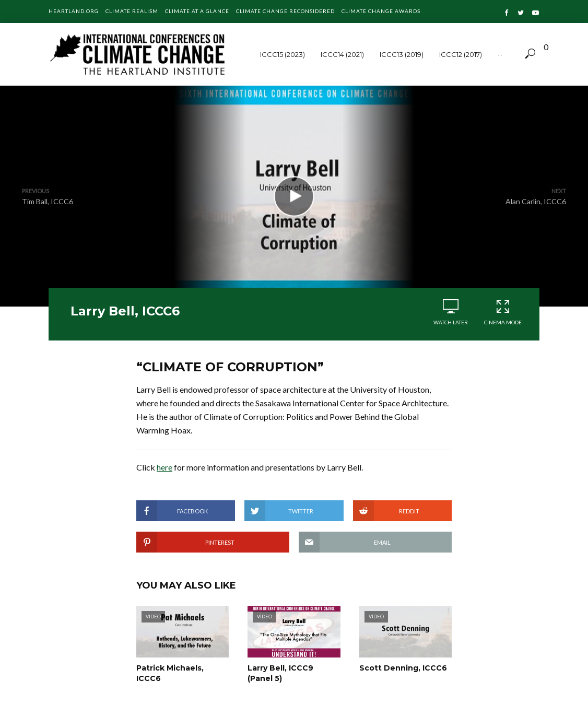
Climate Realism (132, 11)
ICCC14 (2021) (342, 54)
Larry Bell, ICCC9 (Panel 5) (280, 673)
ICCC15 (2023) (283, 54)
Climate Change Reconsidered (285, 11)
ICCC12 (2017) (461, 54)
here (164, 467)
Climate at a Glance (197, 11)
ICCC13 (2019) (402, 54)
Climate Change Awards (381, 11)
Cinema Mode (503, 312)
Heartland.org (74, 11)
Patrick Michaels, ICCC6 (170, 673)
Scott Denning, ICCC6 (403, 668)
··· (500, 54)
